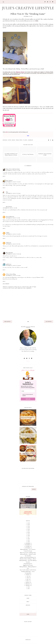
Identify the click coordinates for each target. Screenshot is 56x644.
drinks (13, 140)
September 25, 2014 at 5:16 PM (13, 276)
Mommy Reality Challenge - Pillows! (28, 559)
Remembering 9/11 (28, 564)
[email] (28, 391)
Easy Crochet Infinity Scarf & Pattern (28, 570)
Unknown (9, 243)
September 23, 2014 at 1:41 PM (13, 218)
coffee (10, 140)
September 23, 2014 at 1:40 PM (10, 208)
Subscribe (28, 399)
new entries (7, 322)
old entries (49, 322)
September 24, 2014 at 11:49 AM (13, 266)
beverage (5, 140)
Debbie (8, 233)
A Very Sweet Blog (11, 274)
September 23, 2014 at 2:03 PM (13, 234)
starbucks (30, 140)
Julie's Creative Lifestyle (28, 8)
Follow (28, 361)
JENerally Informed (20, 72)
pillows (25, 140)
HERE (37, 21)
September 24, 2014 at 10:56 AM (13, 254)
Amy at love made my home (13, 169)
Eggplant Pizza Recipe (28, 565)
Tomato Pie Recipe (28, 551)
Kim (7, 192)
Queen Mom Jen (10, 217)
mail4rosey (9, 264)
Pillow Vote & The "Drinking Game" (28, 553)
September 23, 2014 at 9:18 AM (13, 193)
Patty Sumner (9, 181)
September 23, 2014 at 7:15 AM (13, 170)
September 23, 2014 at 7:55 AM (13, 182)
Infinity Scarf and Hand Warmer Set (28, 557)
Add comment (6, 284)
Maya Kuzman (9, 253)
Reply (4, 176)
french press (19, 140)
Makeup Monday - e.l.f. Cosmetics (28, 549)
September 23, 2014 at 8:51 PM (13, 244)
